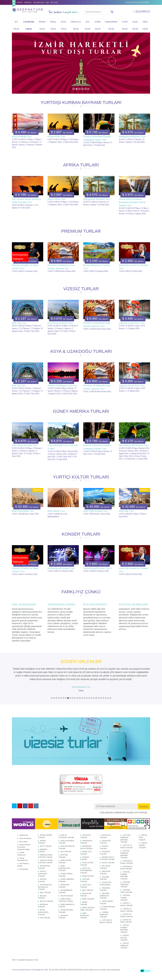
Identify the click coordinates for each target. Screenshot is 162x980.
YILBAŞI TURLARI (135, 25)
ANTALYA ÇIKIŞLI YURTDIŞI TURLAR (45, 868)
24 (106, 705)
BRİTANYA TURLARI (43, 913)
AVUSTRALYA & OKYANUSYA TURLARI (45, 894)
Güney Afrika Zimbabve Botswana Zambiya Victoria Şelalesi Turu (132, 202)
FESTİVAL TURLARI (63, 863)
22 (101, 705)
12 (77, 705)
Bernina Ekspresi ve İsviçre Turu (97, 267)
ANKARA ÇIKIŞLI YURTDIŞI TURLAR (45, 863)
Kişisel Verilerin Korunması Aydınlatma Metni (24, 854)
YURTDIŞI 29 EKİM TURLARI (126, 875)
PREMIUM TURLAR (42, 25)
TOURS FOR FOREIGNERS (105, 890)
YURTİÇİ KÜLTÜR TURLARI (125, 945)
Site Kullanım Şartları (23, 872)
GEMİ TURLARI (87, 25)
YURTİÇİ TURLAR (145, 25)
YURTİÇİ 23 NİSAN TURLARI (127, 922)
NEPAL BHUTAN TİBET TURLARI (87, 916)
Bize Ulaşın (24, 848)
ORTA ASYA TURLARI (105, 843)
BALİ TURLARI (45, 899)
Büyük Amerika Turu (22, 136)
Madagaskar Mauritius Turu (132, 136)
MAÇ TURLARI (88, 897)
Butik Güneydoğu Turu (23, 511)
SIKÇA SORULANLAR (39, 2)
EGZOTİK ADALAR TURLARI (67, 854)
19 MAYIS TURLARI (98, 25)
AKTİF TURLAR (46, 853)
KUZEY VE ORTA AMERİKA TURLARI (86, 877)
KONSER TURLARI (85, 865)
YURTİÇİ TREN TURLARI (143, 844)
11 (75, 705)
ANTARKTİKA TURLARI (44, 874)
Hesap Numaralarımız (23, 866)
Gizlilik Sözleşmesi (21, 861)
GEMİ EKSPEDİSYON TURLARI (64, 875)
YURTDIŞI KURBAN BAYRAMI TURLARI (125, 882)
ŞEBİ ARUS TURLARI (105, 879)
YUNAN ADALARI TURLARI (107, 915)
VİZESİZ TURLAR (64, 25)
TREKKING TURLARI (105, 896)
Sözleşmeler (24, 876)
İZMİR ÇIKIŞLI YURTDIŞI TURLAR (66, 907)
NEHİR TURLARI (84, 910)
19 (94, 705)
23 (103, 705)
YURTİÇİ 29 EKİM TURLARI (126, 928)
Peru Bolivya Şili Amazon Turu (134, 445)
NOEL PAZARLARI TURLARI (85, 922)
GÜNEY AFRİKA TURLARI (65, 882)
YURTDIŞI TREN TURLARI (126, 898)
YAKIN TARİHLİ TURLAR (106, 909)
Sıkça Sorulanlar (25, 845)
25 (108, 705)
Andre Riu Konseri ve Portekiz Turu (134, 267)
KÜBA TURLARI (88, 883)
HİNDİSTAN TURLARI (64, 893)
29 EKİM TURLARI (125, 25)
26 (110, 705)
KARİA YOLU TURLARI (86, 860)
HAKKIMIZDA (28, 2)
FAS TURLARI (66, 859)
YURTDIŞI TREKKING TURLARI (125, 891)
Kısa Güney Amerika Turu (60, 323)
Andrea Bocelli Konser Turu (61, 568)
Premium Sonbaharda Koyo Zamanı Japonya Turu (61, 267)
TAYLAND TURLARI (104, 885)
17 (89, 705)
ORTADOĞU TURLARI (105, 849)
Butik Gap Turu (126, 511)
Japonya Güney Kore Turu (132, 323)
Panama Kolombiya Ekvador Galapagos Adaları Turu (97, 138)
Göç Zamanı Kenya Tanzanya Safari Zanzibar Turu (26, 201)
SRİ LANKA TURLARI (105, 874)
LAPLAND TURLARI (85, 887)
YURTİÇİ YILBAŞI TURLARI (143, 852)
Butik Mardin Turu (56, 511)
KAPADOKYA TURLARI (86, 849)
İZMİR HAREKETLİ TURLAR (66, 913)
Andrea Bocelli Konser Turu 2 (98, 568)
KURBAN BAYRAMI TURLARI (111, 25)
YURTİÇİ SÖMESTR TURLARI (125, 952)
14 (82, 705)
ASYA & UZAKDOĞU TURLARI (42, 881)
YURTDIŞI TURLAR (53, 25)
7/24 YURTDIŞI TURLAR (29, 25)
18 (92, 705)
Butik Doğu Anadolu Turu (95, 511)
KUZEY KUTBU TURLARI (87, 871)
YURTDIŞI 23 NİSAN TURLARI (127, 869)
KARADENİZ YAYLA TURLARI (86, 854)
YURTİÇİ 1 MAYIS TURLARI (126, 911)
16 (87, 705)
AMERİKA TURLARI (43, 857)
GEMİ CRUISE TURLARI (65, 868)
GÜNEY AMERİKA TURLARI (66, 887)
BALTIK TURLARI (46, 908)
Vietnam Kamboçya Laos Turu (62, 385)
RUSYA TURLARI (108, 870)
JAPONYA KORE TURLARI (66, 918)
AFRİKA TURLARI (42, 849)
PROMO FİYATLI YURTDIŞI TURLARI (107, 865)
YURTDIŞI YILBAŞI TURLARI (125, 905)
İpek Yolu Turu (19, 323)
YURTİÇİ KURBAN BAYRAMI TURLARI (125, 936)
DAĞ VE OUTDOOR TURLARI (66, 843)
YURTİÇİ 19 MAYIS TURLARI (126, 917)
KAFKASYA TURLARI (85, 843)
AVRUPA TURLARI (42, 887)
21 (99, 705)
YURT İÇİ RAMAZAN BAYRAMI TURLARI (125, 861)
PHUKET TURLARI (104, 854)
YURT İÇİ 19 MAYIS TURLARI (126, 853)
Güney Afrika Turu (56, 136)
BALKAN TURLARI (42, 904)
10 (73, 705)
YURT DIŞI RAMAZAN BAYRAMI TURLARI (125, 845)
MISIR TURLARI (88, 906)
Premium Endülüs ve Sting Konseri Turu (25, 267)
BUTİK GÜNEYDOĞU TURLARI (43, 919)
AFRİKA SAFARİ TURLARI (45, 843)
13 (80, 705)
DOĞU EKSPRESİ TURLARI (66, 849)
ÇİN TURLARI (45, 925)
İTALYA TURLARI (67, 903)
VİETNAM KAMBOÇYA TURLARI (104, 903)
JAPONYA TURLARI (63, 924)
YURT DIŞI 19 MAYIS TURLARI (106, 928)
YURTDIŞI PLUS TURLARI (76, 25)
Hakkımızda (24, 842)
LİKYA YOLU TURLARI (86, 893)
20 (96, 705)
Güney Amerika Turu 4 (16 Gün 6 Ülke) (63, 447)
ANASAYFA (19, 2)
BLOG (47, 2)
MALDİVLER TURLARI (86, 902)
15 (85, 705)
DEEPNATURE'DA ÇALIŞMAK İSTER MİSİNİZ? (137, 2)
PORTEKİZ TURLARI (105, 860)
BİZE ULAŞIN (54, 2)
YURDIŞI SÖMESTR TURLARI (104, 921)
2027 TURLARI (16, 25)
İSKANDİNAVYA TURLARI (65, 898)
